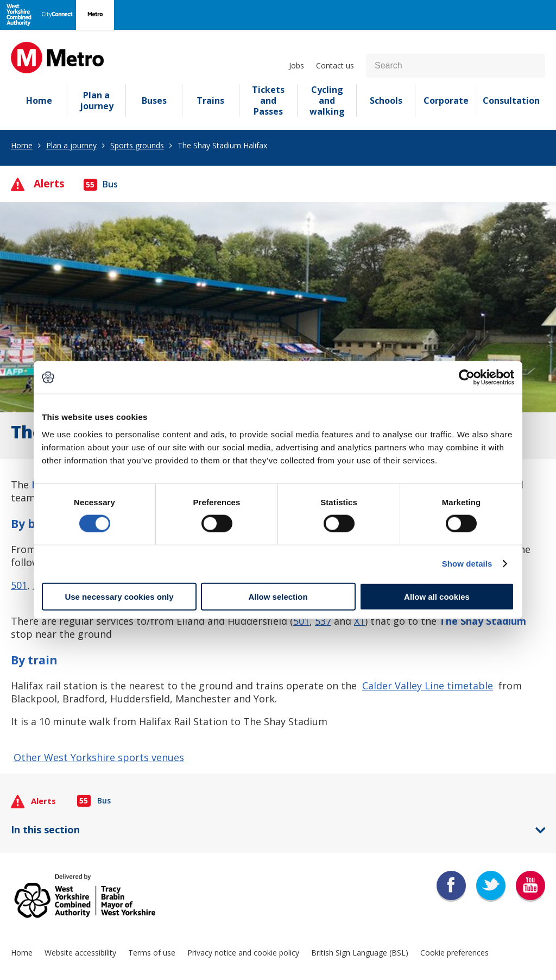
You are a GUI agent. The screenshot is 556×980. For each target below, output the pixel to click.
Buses (154, 100)
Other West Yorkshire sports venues (99, 757)
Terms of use (152, 953)
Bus (101, 184)
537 (323, 621)
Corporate (446, 100)
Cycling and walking (327, 100)
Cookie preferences (454, 953)
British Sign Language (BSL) (360, 953)
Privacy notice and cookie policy (243, 953)
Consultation (511, 100)
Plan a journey (97, 100)
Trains (210, 100)
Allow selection (278, 596)
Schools (386, 100)
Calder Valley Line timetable (428, 686)
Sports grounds (137, 145)
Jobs (296, 65)
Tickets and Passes (268, 100)
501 (19, 585)
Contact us (335, 65)
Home (39, 100)
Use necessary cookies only (119, 596)
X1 (359, 621)
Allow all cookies (437, 596)
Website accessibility (80, 953)
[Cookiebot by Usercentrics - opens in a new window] (467, 378)
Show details (467, 564)
